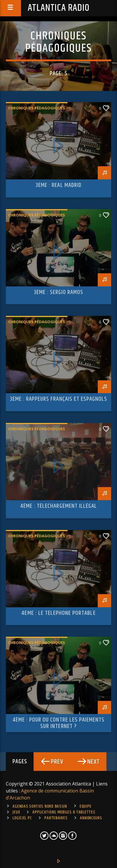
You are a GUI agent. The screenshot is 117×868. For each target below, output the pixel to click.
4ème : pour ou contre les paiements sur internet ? (58, 723)
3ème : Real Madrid (58, 185)
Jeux (16, 812)
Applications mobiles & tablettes (64, 812)
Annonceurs (91, 818)
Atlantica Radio (59, 8)
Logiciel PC (22, 818)
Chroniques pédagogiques (37, 108)
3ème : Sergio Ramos (59, 292)
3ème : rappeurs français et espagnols (58, 399)
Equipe (85, 806)
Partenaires (56, 818)
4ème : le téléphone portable (58, 613)
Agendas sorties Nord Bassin (40, 806)
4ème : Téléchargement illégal (58, 506)
